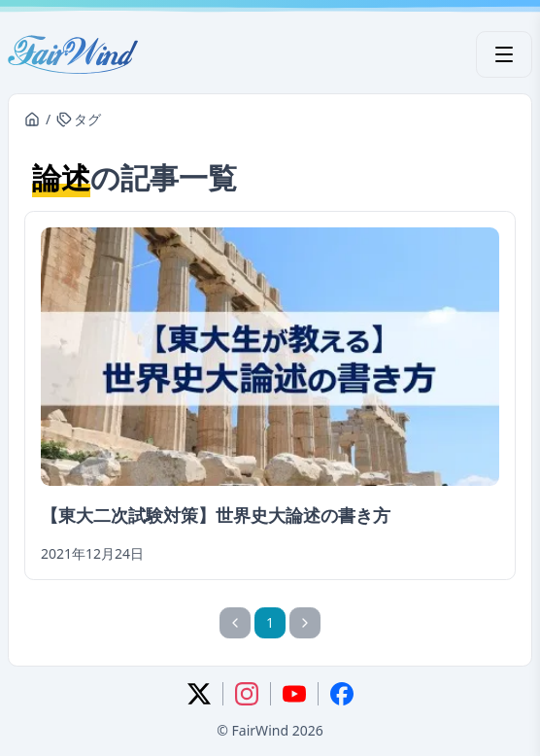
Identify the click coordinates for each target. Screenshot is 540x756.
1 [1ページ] (270, 622)
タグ (79, 119)
